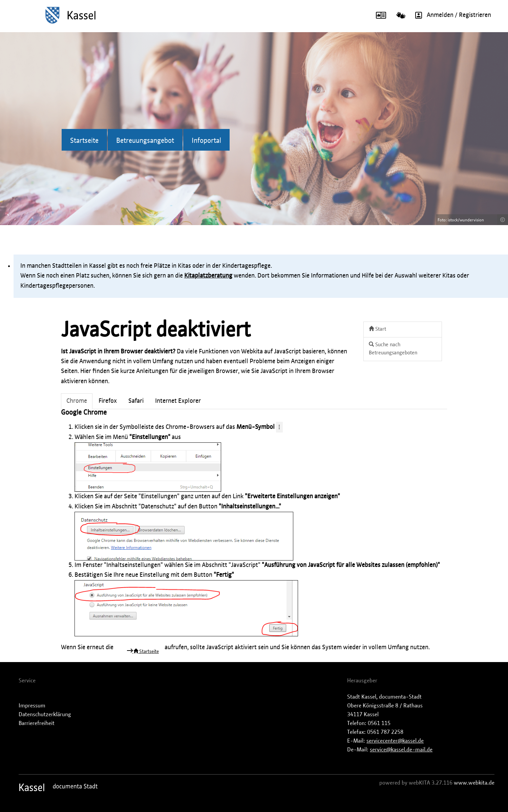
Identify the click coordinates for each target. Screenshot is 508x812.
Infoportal (206, 141)
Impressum (32, 706)
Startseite (84, 141)
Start (377, 329)
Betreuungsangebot (145, 141)
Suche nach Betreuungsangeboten (393, 349)
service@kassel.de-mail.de (401, 750)
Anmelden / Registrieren (451, 15)
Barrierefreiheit (37, 723)
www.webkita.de (474, 783)
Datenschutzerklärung (45, 715)
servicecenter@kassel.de (395, 741)
